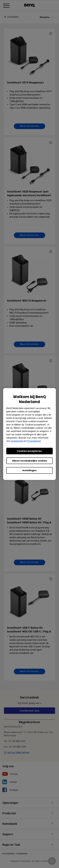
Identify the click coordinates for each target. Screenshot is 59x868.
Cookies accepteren (29, 451)
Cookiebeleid (17, 441)
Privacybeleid (34, 441)
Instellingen (29, 470)
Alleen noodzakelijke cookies (30, 461)
